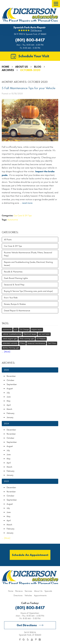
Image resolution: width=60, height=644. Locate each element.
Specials (48, 591)
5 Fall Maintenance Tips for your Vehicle (29, 88)
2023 (6, 481)
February (10, 413)
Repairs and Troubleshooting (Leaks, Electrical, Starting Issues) (28, 264)
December (11, 430)
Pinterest (36, 640)
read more (27, 203)
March (9, 409)
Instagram (40, 640)
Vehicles (28, 595)
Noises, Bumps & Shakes (15, 304)
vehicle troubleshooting (12, 334)
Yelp (28, 640)
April (9, 405)
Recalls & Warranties (13, 272)
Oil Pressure (41, 339)
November (11, 376)
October (10, 380)
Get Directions (27, 625)
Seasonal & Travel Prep (14, 285)
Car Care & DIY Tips (23, 216)
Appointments (40, 595)
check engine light (10, 339)
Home (5, 67)
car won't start (44, 334)
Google (24, 640)
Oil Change (24, 330)
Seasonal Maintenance (36, 343)
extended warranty (10, 343)
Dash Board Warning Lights (16, 278)
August (10, 389)
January (10, 417)
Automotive (13, 220)
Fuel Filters (52, 343)
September (12, 384)
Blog (38, 67)
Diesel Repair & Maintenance (17, 311)
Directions (18, 595)
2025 (6, 370)
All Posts (8, 240)
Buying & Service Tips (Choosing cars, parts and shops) (28, 291)
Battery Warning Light (11, 348)
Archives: (8, 363)
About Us (22, 67)
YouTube (32, 640)
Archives (8, 70)
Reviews (19, 591)
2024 (6, 424)
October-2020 (30, 70)
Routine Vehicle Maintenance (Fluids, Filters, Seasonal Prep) (28, 254)
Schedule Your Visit (34, 56)
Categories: (10, 232)
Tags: (5, 323)
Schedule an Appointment (30, 555)
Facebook (20, 640)
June (9, 397)
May (8, 401)
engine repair (37, 330)
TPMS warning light (27, 339)
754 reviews (36, 30)
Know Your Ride (11, 298)
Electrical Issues (30, 334)
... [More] (6, 352)
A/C (16, 330)
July (8, 393)
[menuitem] (11, 591)
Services (28, 591)
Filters (22, 343)
